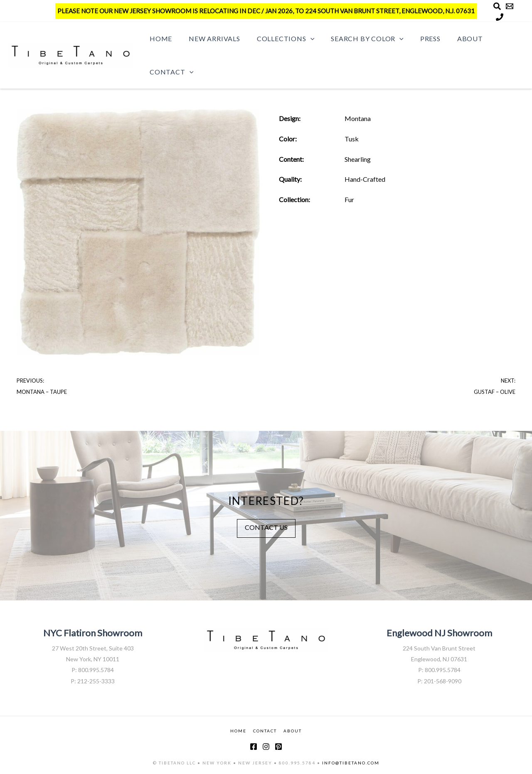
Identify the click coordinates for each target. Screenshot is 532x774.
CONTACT (265, 730)
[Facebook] (254, 747)
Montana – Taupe (42, 392)
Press (415, 38)
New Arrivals (209, 38)
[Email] (510, 6)
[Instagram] (266, 747)
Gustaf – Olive (495, 392)
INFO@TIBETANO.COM (351, 763)
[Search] (497, 6)
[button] (302, 39)
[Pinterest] (278, 747)
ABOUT (293, 730)
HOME (238, 730)
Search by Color (356, 39)
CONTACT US (266, 527)
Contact (170, 72)
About (452, 38)
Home (159, 38)
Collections (277, 39)
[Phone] (500, 17)
